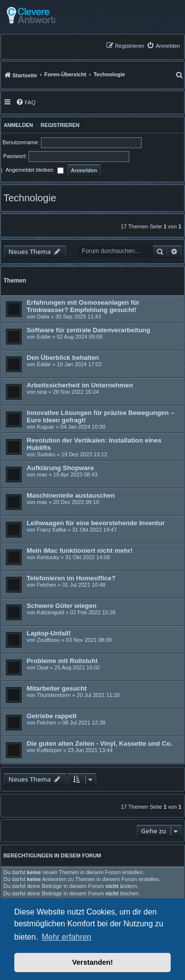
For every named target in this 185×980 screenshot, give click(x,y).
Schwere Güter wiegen (61, 606)
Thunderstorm (54, 695)
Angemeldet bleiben (34, 171)
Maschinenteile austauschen (71, 495)
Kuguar (46, 427)
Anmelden (17, 125)
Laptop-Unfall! (49, 633)
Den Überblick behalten (63, 358)
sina (42, 392)
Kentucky (48, 557)
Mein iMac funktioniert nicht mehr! (80, 551)
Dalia (43, 316)
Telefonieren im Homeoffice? (71, 578)
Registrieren (60, 125)
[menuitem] (163, 46)
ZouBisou (48, 640)
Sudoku (46, 454)
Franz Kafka (52, 530)
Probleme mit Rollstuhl (62, 661)
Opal (43, 667)
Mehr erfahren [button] (66, 937)
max (42, 474)
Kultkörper (49, 750)
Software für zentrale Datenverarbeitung (89, 330)
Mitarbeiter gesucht (57, 688)
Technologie (30, 198)
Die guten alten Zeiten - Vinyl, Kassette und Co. (99, 743)
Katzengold (51, 612)
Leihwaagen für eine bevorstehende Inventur (96, 523)
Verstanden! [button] (92, 962)
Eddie (44, 337)
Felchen (47, 585)
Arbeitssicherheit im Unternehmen (80, 385)
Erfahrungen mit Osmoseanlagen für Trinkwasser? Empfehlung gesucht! (83, 306)
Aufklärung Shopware (60, 468)
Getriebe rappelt (52, 716)
